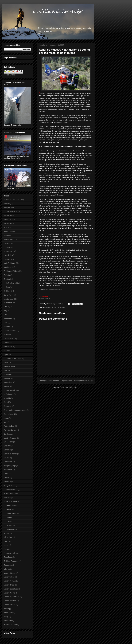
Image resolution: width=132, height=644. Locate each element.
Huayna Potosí (9, 529)
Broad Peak (8, 442)
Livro (6, 422)
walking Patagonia (11, 625)
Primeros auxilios (10, 553)
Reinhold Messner (11, 490)
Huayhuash (8, 374)
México (7, 386)
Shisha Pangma (10, 494)
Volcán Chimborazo (11, 501)
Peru (6, 315)
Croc (6, 323)
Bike (6, 370)
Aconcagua (8, 251)
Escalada (7, 215)
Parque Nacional (10, 331)
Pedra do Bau (9, 426)
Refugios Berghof (10, 430)
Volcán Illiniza (9, 585)
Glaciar (7, 458)
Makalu (7, 478)
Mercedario (8, 347)
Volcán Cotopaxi (10, 438)
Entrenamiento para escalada (15, 410)
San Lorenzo (9, 434)
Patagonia (8, 235)
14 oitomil (8, 219)
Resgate (63, 307)
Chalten (7, 279)
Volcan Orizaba (10, 573)
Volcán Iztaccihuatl (11, 589)
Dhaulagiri (8, 521)
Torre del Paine (10, 366)
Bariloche (7, 223)
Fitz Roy (7, 307)
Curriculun (8, 517)
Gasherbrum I (9, 339)
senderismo (8, 621)
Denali (6, 402)
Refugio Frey (9, 394)
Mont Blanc (8, 382)
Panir (6, 549)
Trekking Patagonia (11, 561)
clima (6, 351)
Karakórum (8, 470)
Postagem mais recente (49, 381)
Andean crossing (10, 505)
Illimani (7, 533)
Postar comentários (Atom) (69, 387)
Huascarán (8, 525)
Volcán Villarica (10, 605)
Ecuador (7, 327)
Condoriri (7, 450)
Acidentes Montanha (52, 307)
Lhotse (6, 343)
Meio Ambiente (10, 263)
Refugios (7, 275)
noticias (7, 204)
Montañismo (8, 299)
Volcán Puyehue (10, 601)
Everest (7, 243)
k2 (5, 311)
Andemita (7, 509)
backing (7, 609)
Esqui (6, 362)
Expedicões (8, 255)
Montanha (8, 267)
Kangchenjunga (10, 466)
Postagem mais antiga (84, 381)
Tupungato (8, 565)
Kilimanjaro (8, 537)
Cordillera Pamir (10, 513)
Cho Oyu (7, 446)
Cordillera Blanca (10, 454)
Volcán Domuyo (10, 581)
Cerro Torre (8, 295)
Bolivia (6, 335)
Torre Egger (8, 557)
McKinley (7, 482)
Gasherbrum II (9, 414)
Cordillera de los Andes (13, 359)
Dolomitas (8, 406)
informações (8, 239)
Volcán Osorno (9, 593)
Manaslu (7, 378)
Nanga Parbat (9, 486)
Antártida (7, 398)
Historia (7, 287)
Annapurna (8, 319)
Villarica (7, 569)
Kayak (6, 418)
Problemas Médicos (11, 271)
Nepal (6, 545)
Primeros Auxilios (10, 390)
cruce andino (9, 613)
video (6, 227)
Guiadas (7, 259)
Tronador (7, 498)
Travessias (8, 303)
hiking (6, 617)
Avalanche (8, 231)
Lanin (6, 541)
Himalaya (7, 247)
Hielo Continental (10, 283)
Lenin (6, 474)
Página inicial (67, 381)
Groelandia (8, 462)
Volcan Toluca (9, 577)
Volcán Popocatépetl (12, 597)
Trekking (7, 291)
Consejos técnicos (11, 211)
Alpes (6, 355)
